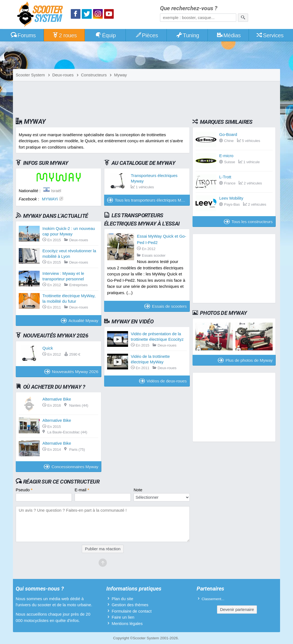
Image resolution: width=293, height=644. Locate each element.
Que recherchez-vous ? (189, 8)
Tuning (188, 35)
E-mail (82, 490)
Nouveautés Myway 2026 (71, 371)
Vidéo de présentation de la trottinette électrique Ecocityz (157, 336)
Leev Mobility (231, 198)
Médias (229, 35)
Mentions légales (127, 623)
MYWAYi (50, 199)
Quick (48, 348)
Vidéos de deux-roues (163, 381)
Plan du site (122, 599)
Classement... (213, 599)
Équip (105, 35)
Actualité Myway (80, 320)
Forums (23, 35)
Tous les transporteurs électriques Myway (148, 200)
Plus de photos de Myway (245, 360)
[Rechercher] (243, 18)
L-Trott (225, 177)
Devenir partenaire (237, 609)
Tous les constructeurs (248, 222)
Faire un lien (123, 617)
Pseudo (24, 490)
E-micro (226, 156)
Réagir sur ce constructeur (61, 482)
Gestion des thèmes (130, 605)
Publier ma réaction (103, 549)
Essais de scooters (166, 306)
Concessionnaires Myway (71, 467)
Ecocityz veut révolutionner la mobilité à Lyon (69, 253)
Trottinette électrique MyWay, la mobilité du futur (69, 298)
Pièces (146, 35)
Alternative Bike (57, 399)
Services (270, 35)
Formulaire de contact (131, 611)
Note (138, 490)
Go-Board (228, 134)
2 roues (64, 35)
